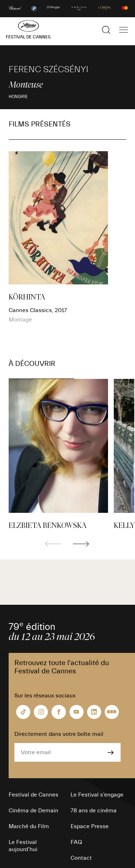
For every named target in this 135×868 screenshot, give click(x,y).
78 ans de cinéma (94, 811)
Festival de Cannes (33, 795)
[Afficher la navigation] (123, 30)
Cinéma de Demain (33, 811)
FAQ (76, 842)
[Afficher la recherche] (106, 30)
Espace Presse (90, 826)
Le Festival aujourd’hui (23, 846)
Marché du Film (29, 826)
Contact (81, 858)
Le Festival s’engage (97, 795)
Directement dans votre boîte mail (59, 734)
